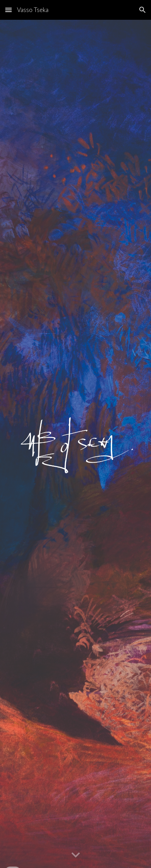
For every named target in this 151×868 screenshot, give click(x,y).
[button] (8, 10)
